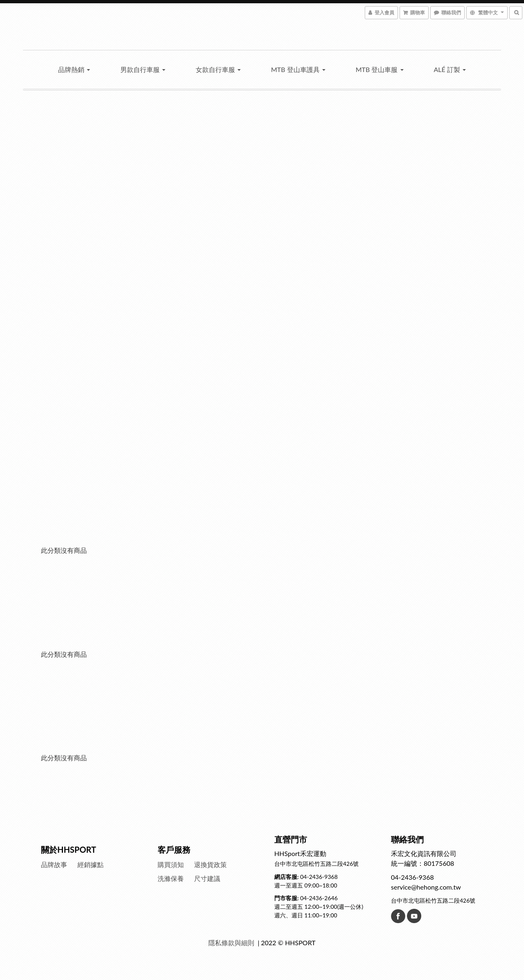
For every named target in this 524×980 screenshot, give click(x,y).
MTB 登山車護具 (298, 69)
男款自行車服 (143, 69)
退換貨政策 (210, 864)
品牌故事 (54, 864)
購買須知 (171, 864)
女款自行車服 (218, 69)
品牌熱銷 (74, 69)
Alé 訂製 (449, 69)
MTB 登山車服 (380, 69)
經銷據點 (90, 864)
